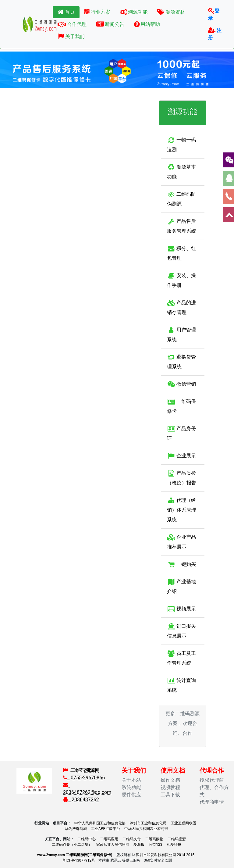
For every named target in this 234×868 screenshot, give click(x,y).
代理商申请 (212, 802)
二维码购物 (154, 839)
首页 (66, 12)
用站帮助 (147, 24)
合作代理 (72, 24)
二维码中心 (87, 839)
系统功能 (131, 787)
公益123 (155, 845)
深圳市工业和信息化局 (148, 823)
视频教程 (170, 787)
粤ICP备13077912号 (79, 860)
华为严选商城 (76, 829)
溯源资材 (171, 12)
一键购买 (181, 564)
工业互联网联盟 (183, 823)
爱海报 (139, 845)
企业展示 (181, 456)
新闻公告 (110, 24)
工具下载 (170, 795)
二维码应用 (109, 839)
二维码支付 (132, 839)
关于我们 (71, 36)
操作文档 (170, 780)
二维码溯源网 (85, 770)
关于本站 (131, 780)
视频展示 (181, 609)
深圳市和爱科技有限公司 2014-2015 (165, 855)
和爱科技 (174, 845)
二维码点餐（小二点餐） (72, 845)
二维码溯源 (177, 839)
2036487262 (81, 800)
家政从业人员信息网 (113, 845)
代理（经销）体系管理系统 (182, 510)
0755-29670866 (84, 778)
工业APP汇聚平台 (106, 829)
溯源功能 (134, 12)
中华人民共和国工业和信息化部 (100, 823)
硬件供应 (131, 795)
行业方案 (97, 12)
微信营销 (181, 384)
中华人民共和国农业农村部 (146, 829)
